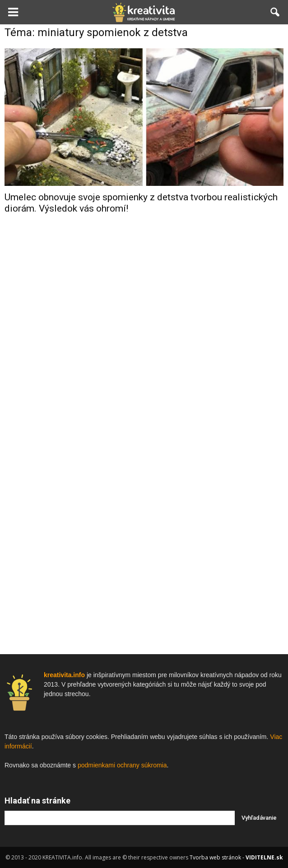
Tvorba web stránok (215, 857)
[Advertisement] (144, 365)
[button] (275, 12)
